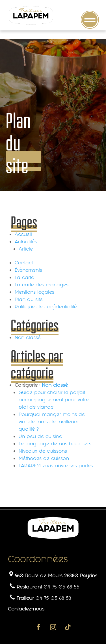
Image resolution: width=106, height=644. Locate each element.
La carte (24, 277)
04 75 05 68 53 (53, 598)
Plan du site (29, 299)
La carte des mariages (42, 285)
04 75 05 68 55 (61, 587)
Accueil (23, 234)
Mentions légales (34, 292)
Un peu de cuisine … (42, 436)
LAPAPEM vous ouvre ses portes (56, 466)
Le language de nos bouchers (55, 444)
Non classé (28, 337)
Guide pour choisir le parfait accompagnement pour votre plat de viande (54, 400)
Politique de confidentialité (46, 307)
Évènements (28, 270)
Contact (24, 263)
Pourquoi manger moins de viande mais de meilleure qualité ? (52, 422)
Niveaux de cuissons (43, 451)
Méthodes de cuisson (44, 458)
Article (26, 249)
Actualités (26, 242)
